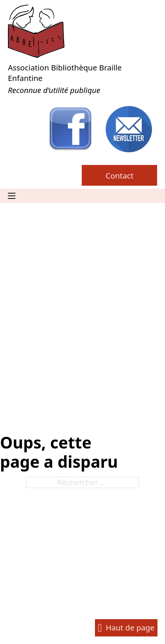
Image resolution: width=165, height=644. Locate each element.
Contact (119, 175)
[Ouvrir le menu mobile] (12, 196)
